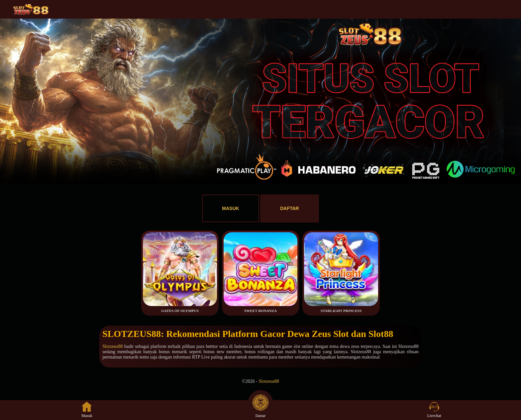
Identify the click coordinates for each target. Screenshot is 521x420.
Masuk (87, 410)
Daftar (260, 410)
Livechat (434, 410)
